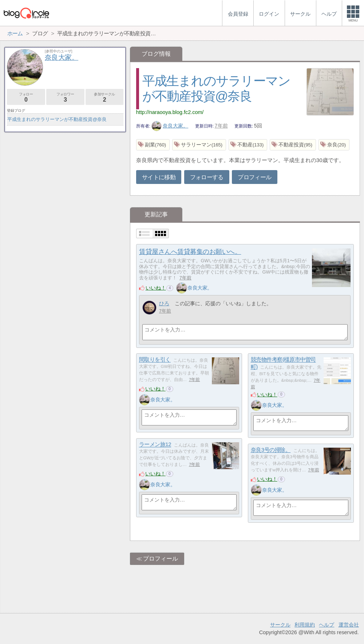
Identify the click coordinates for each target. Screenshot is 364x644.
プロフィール (254, 177)
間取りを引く (155, 360)
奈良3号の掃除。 (271, 450)
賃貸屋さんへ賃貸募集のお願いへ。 (190, 252)
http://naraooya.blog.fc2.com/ (170, 112)
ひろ (164, 303)
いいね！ (156, 288)
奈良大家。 (170, 126)
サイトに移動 (159, 177)
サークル (280, 625)
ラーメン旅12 (155, 445)
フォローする (207, 177)
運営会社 (349, 625)
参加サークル (105, 97)
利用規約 (305, 625)
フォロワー (65, 97)
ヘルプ (327, 625)
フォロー (26, 97)
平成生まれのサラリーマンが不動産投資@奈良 (57, 119)
